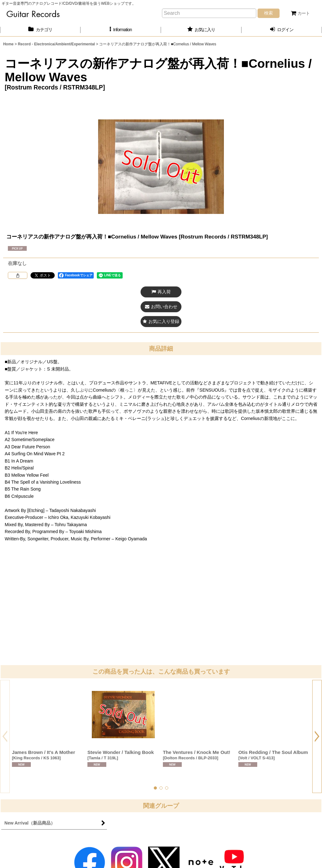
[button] (121, 30)
